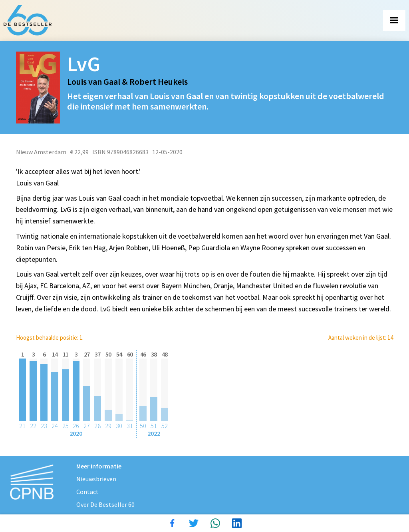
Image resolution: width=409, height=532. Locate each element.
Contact (87, 492)
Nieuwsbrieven (96, 479)
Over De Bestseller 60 (105, 504)
